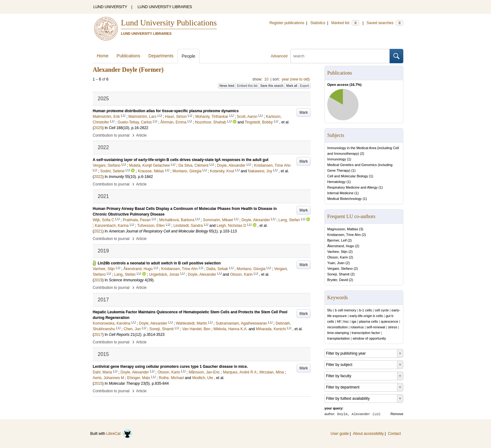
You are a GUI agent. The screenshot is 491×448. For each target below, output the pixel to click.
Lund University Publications (169, 23)
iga (354, 321)
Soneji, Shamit (338, 274)
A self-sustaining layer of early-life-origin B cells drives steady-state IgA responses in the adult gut (181, 160)
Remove (397, 414)
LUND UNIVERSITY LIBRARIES (165, 7)
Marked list (345, 23)
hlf (339, 321)
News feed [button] (227, 86)
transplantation (339, 338)
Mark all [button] (292, 86)
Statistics (318, 23)
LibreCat (119, 434)
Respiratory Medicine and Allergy (352, 187)
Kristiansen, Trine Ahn (344, 235)
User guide (340, 434)
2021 (98, 231)
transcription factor (366, 333)
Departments (161, 56)
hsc (346, 321)
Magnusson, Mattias (343, 229)
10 (266, 79)
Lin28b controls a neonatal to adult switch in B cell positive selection (159, 263)
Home (103, 56)
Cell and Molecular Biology (348, 176)
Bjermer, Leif (337, 240)
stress (393, 327)
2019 (98, 280)
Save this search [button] (272, 86)
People (189, 56)
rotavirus (357, 327)
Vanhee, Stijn (337, 252)
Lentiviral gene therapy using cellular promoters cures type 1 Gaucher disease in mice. (170, 367)
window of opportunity (369, 338)
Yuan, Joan (336, 263)
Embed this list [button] (247, 86)
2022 (98, 177)
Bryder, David (338, 280)
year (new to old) (296, 79)
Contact (394, 434)
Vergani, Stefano (340, 268)
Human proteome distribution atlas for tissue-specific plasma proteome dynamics (166, 111)
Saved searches (385, 23)
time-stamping (338, 333)
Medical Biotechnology (344, 199)
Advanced (279, 56)
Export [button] (305, 86)
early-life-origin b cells (366, 316)
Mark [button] (304, 112)
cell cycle (382, 310)
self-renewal (376, 327)
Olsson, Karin (338, 257)
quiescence (390, 321)
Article (141, 135)
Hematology (336, 182)
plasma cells (368, 321)
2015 (98, 383)
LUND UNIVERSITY (110, 7)
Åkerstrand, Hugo (341, 246)
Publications (128, 56)
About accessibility (368, 434)
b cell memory (345, 310)
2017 (98, 335)
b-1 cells (366, 310)
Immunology (337, 159)
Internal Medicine (340, 193)
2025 (98, 128)
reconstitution (337, 327)
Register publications (287, 23)
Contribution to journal (111, 135)
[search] (340, 56)
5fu (330, 310)
